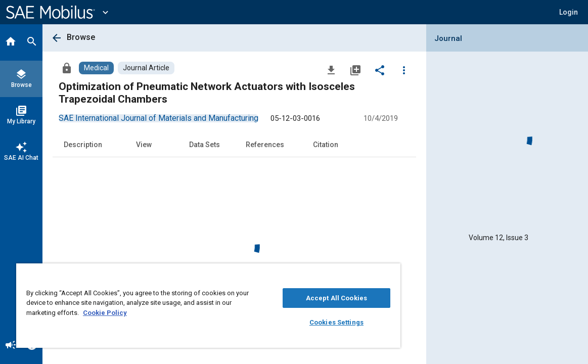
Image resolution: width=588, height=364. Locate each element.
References (265, 145)
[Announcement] (11, 346)
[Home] (11, 42)
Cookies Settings (300, 322)
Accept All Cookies (300, 298)
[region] (187, 306)
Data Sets (205, 145)
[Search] (32, 42)
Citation (326, 145)
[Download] (331, 70)
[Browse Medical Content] (96, 68)
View (144, 145)
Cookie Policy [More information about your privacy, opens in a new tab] (142, 313)
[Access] (67, 68)
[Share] (380, 70)
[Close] (347, 275)
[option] (159, 118)
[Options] (404, 70)
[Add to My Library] (355, 70)
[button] (569, 12)
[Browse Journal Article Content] (146, 68)
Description (83, 145)
